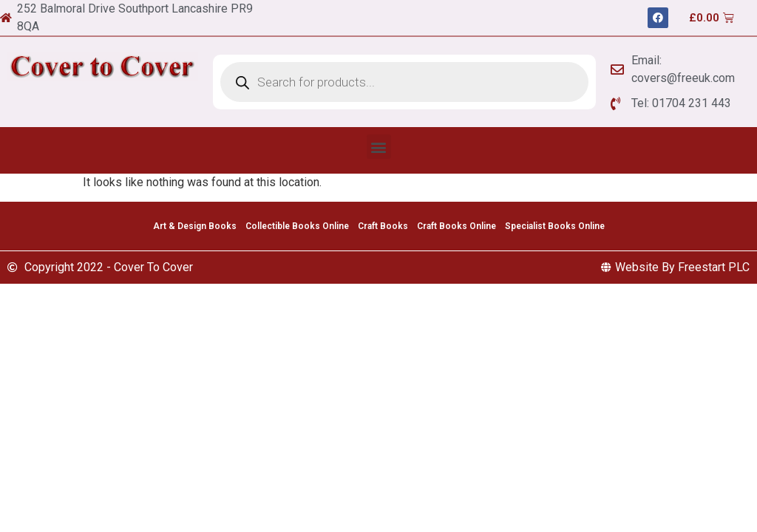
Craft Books (383, 226)
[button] (379, 147)
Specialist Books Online (555, 226)
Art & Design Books (195, 226)
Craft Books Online (456, 226)
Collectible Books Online (297, 226)
